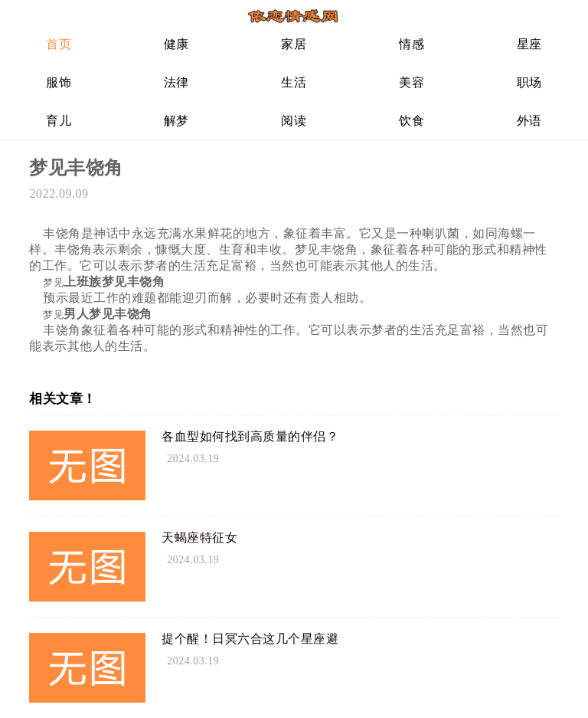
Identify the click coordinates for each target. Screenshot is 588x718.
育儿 (59, 121)
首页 (59, 44)
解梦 (176, 121)
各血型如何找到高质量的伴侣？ (250, 436)
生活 (294, 82)
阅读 (294, 121)
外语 (529, 121)
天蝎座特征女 (199, 538)
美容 (412, 82)
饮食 (412, 121)
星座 (529, 44)
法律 (176, 82)
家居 (294, 44)
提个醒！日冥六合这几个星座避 (250, 639)
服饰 (59, 82)
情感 (412, 44)
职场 (529, 82)
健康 (176, 44)
